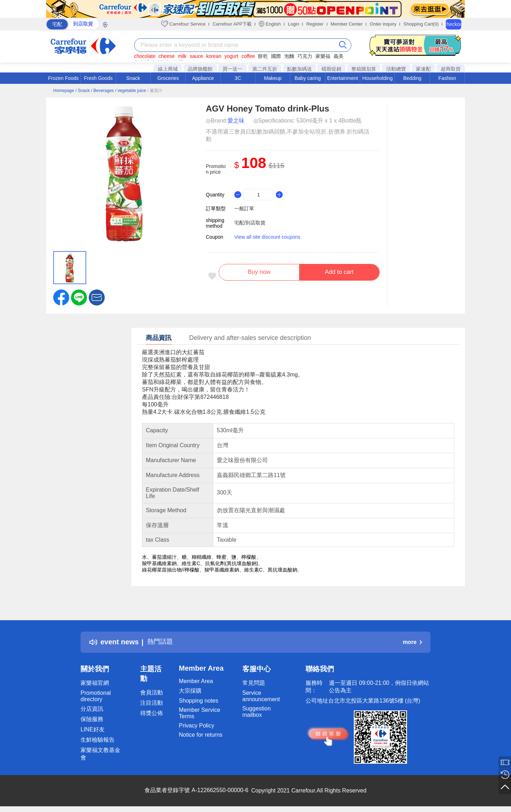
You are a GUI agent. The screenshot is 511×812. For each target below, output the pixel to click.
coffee (248, 56)
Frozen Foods (63, 78)
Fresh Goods (98, 78)
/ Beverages (103, 91)
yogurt (232, 56)
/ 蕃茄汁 (155, 91)
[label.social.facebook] (61, 297)
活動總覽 (396, 69)
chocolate (145, 56)
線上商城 (168, 69)
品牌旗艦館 (200, 69)
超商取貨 (451, 69)
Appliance (203, 78)
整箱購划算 (364, 69)
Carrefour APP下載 (232, 24)
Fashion (447, 78)
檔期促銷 (331, 69)
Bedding (412, 78)
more (412, 642)
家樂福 (323, 56)
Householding (378, 78)
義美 (339, 56)
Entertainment (343, 78)
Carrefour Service (183, 24)
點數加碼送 (300, 69)
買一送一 (232, 69)
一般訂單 (244, 209)
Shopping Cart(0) (421, 24)
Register (315, 24)
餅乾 (263, 56)
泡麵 (289, 56)
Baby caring (308, 78)
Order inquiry (383, 24)
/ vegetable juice (130, 91)
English (270, 24)
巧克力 (305, 56)
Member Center (347, 24)
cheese (167, 56)
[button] (97, 297)
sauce (196, 56)
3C (238, 78)
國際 (276, 56)
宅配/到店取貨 (250, 223)
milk (182, 56)
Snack (133, 78)
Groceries (168, 78)
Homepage (64, 91)
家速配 (423, 69)
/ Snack (83, 91)
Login (293, 24)
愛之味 (236, 121)
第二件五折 (265, 69)
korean (214, 56)
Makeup (273, 78)
